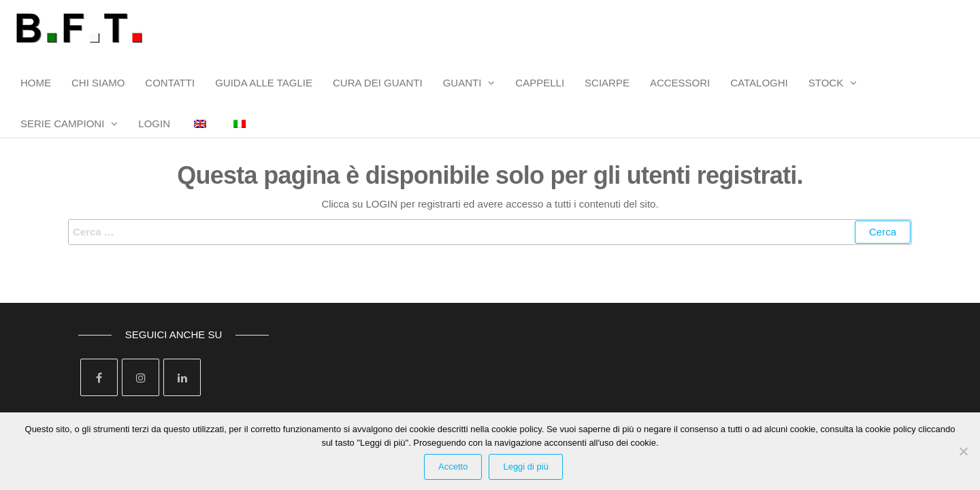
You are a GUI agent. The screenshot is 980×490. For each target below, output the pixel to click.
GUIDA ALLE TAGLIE (264, 83)
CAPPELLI (540, 83)
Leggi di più (526, 467)
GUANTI (462, 83)
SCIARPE (607, 83)
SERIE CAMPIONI (62, 124)
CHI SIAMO (98, 83)
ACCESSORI (680, 83)
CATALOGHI (759, 83)
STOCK (826, 83)
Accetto (453, 467)
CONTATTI (170, 83)
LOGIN (154, 124)
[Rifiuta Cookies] (963, 451)
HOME (36, 83)
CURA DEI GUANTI (378, 83)
